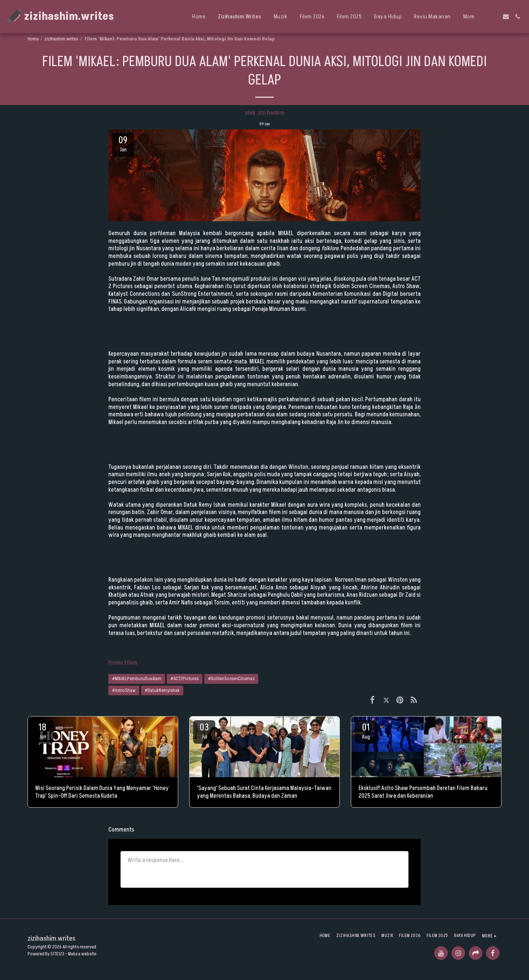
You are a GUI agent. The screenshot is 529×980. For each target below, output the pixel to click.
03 (204, 731)
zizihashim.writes (61, 39)
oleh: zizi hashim (265, 113)
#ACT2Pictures (185, 679)
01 (366, 731)
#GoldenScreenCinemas (231, 679)
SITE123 (57, 954)
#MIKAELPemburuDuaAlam (137, 679)
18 (43, 731)
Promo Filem (123, 663)
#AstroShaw (124, 690)
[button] (494, 17)
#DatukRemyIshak (162, 690)
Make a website (82, 954)
